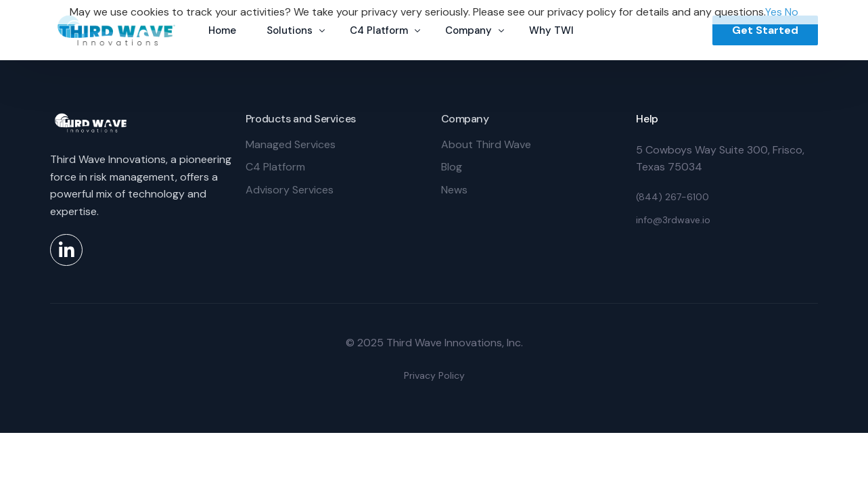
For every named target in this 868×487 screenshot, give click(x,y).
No (792, 12)
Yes (774, 12)
